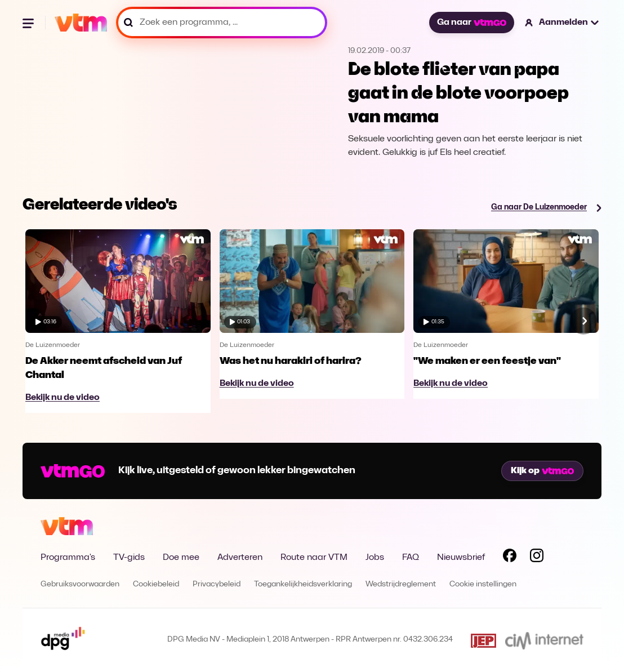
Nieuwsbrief (461, 558)
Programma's (68, 558)
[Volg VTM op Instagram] (537, 558)
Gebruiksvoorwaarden (80, 584)
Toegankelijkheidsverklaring (303, 584)
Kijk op (542, 471)
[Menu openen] (29, 23)
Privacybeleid (217, 584)
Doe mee (181, 558)
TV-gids (129, 558)
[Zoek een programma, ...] (222, 23)
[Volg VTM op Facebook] (510, 558)
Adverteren (240, 558)
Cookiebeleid (156, 584)
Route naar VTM (314, 558)
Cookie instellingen (483, 584)
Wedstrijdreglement (401, 584)
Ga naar (471, 23)
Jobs (375, 558)
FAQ (411, 558)
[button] (562, 23)
